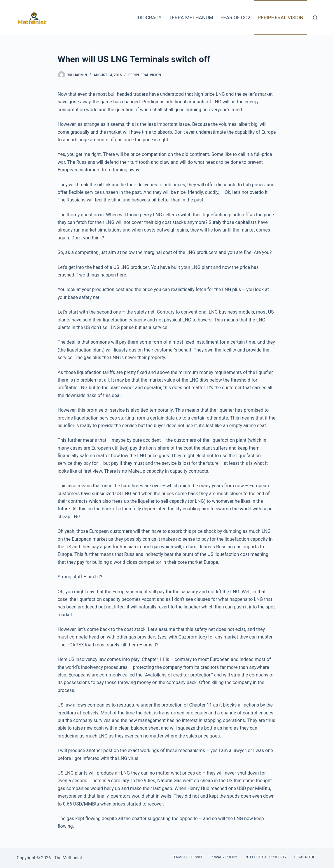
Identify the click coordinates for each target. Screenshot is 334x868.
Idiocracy (149, 18)
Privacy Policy (224, 857)
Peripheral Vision (280, 18)
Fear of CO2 (235, 18)
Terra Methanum (191, 18)
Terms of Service (188, 857)
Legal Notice (305, 857)
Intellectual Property (265, 857)
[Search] (315, 18)
